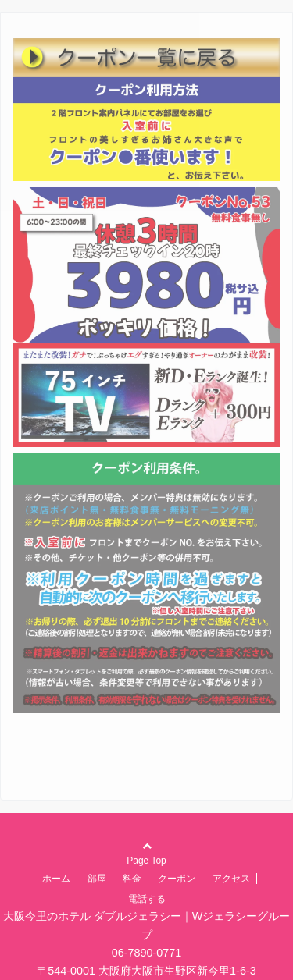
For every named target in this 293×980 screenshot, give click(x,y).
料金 (132, 879)
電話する (147, 899)
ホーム (56, 879)
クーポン (177, 879)
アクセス (231, 879)
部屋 (97, 879)
